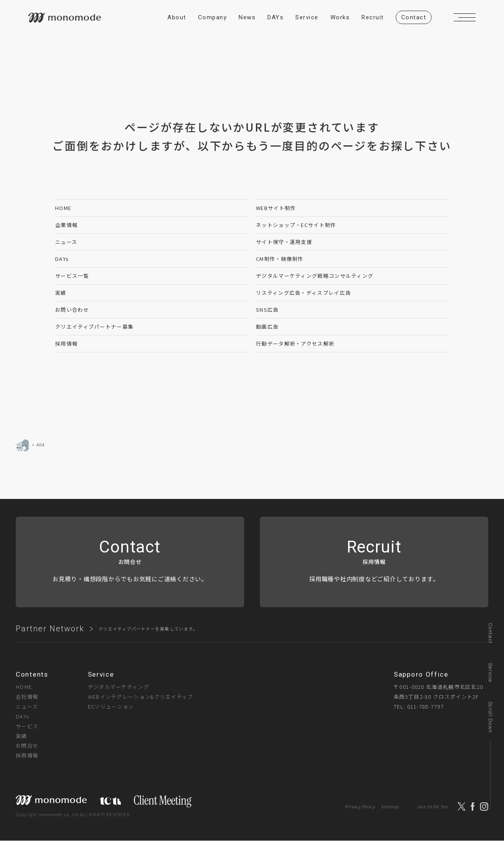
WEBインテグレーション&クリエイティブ (141, 697)
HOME (63, 208)
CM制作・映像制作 (280, 259)
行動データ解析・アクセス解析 (295, 343)
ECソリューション (111, 706)
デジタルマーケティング (119, 687)
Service (490, 673)
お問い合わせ (72, 310)
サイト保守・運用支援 (284, 242)
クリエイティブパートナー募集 (94, 327)
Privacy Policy (360, 807)
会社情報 (27, 697)
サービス (27, 726)
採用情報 (66, 343)
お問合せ (27, 745)
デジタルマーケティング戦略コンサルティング (315, 276)
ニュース (66, 242)
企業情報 (66, 225)
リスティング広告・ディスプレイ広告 (303, 293)
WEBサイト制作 (276, 208)
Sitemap (390, 807)
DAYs (62, 259)
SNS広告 (267, 310)
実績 (61, 293)
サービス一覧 (72, 276)
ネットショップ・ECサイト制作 (296, 225)
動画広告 (267, 327)
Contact (490, 633)
